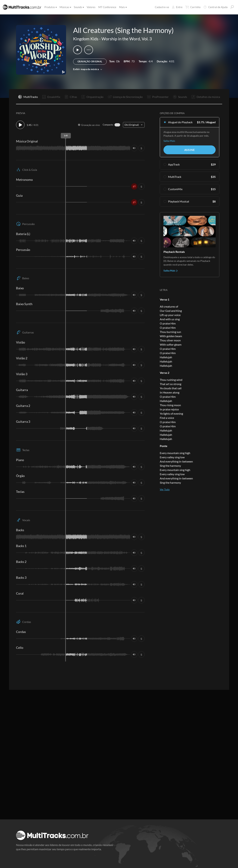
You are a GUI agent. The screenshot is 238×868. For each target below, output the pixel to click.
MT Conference (107, 7)
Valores (91, 7)
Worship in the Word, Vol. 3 (127, 39)
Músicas (65, 7)
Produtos (50, 7)
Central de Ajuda (215, 7)
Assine (190, 150)
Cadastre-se (162, 7)
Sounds (79, 7)
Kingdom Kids (86, 39)
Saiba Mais (169, 141)
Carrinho (193, 7)
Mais (123, 7)
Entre (177, 7)
